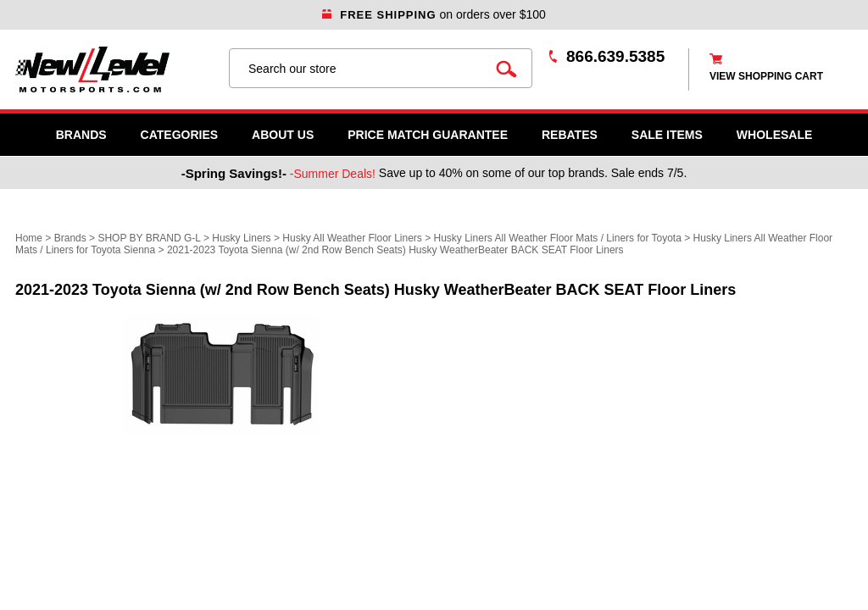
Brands (81, 135)
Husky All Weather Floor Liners (352, 238)
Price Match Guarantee (428, 135)
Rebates (570, 135)
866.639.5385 (615, 56)
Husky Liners (241, 238)
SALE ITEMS (667, 135)
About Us (283, 135)
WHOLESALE (774, 135)
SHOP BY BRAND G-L (149, 238)
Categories (180, 135)
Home (29, 238)
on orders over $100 (434, 14)
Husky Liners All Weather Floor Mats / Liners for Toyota (558, 238)
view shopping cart (766, 76)
